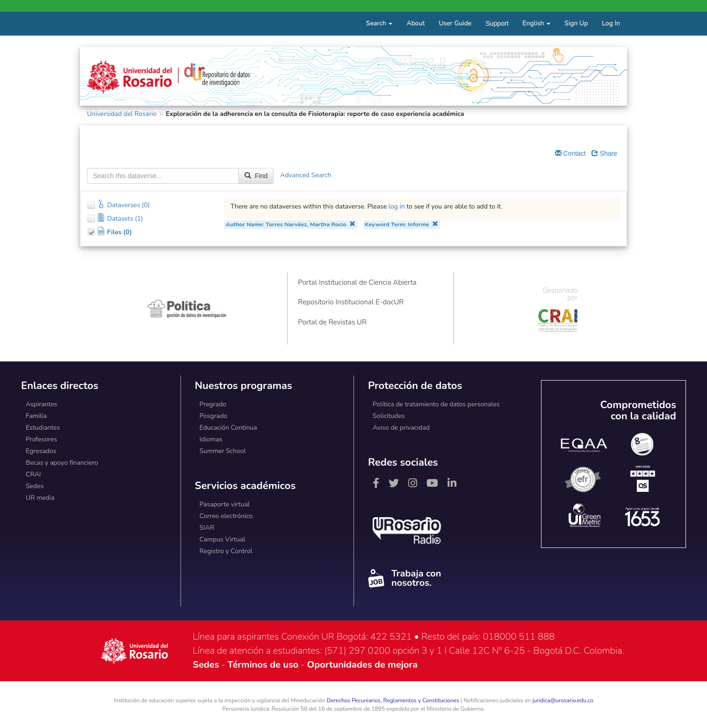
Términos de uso (263, 665)
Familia (36, 416)
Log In (611, 23)
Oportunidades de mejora (362, 665)
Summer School (223, 451)
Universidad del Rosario (122, 114)
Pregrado (213, 404)
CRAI (33, 474)
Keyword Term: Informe (401, 224)
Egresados (41, 451)
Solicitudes (389, 416)
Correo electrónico (226, 516)
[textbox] (163, 176)
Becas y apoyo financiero (62, 463)
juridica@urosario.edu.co (563, 700)
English (536, 23)
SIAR (207, 528)
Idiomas (211, 439)
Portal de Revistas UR (332, 322)
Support (497, 23)
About (415, 23)
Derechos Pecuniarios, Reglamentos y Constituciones (393, 700)
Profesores (41, 439)
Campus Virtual (223, 539)
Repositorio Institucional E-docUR (351, 302)
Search (379, 23)
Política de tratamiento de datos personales (436, 404)
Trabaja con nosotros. (404, 578)
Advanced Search (306, 175)
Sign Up (576, 23)
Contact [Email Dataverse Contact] (570, 153)
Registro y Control (226, 551)
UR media (40, 498)
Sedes (35, 486)
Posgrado (214, 416)
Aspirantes (42, 404)
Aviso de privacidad (401, 428)
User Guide (455, 23)
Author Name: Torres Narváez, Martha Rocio (291, 224)
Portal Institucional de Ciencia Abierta (357, 282)
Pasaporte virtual (225, 504)
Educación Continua (228, 428)
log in (397, 206)
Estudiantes (43, 428)
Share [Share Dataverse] (604, 153)
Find (256, 176)
